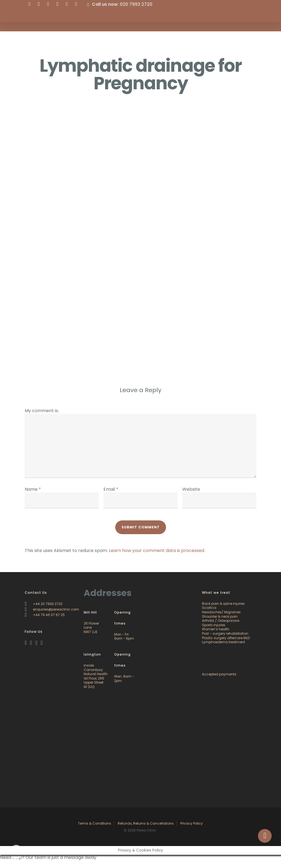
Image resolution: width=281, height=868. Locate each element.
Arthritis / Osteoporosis (221, 621)
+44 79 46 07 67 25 (45, 615)
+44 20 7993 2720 (44, 604)
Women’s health (216, 629)
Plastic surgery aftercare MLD (226, 638)
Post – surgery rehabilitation (225, 633)
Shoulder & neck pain (220, 616)
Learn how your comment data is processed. (157, 551)
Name (33, 489)
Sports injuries (214, 625)
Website (191, 489)
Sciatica (209, 608)
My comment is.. (42, 411)
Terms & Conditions (95, 823)
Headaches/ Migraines (221, 612)
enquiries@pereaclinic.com (52, 609)
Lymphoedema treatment (224, 642)
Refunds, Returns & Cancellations (146, 823)
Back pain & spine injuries (223, 604)
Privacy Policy (192, 823)
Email (111, 489)
